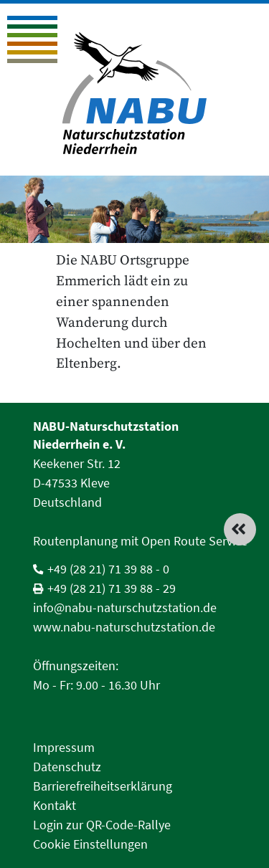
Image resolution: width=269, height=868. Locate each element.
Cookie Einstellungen (90, 844)
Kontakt (55, 805)
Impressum (64, 747)
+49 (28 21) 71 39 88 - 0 (108, 569)
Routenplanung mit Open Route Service (140, 541)
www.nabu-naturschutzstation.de (124, 627)
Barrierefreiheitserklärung (103, 786)
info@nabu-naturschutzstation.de (125, 607)
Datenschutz (67, 767)
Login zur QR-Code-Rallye (102, 825)
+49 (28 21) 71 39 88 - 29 (112, 588)
